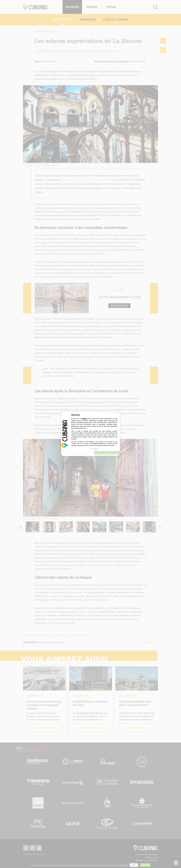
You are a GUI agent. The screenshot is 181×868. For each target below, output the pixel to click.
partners (84, 419)
